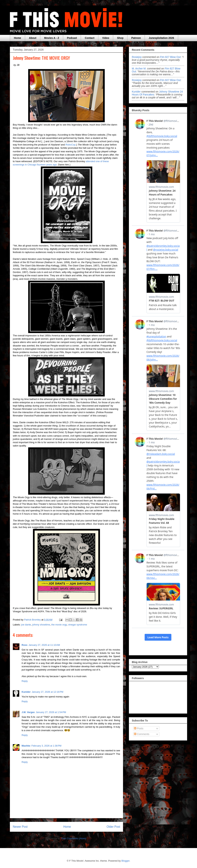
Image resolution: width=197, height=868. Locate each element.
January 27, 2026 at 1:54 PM (51, 712)
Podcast (72, 38)
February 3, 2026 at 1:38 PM (47, 746)
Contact (90, 38)
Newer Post (20, 827)
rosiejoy (137, 57)
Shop (120, 38)
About (33, 38)
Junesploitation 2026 (161, 38)
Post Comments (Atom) (74, 838)
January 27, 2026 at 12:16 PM (47, 692)
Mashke (26, 746)
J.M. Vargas (28, 712)
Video (106, 38)
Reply (25, 681)
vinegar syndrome (78, 625)
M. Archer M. (139, 69)
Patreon (136, 38)
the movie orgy (59, 625)
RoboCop (71, 145)
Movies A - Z (52, 38)
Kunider (26, 692)
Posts (139, 728)
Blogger (125, 861)
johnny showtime (41, 625)
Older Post (113, 827)
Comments (142, 734)
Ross (25, 645)
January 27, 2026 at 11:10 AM (44, 645)
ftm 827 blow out (170, 57)
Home (17, 38)
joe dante (26, 625)
